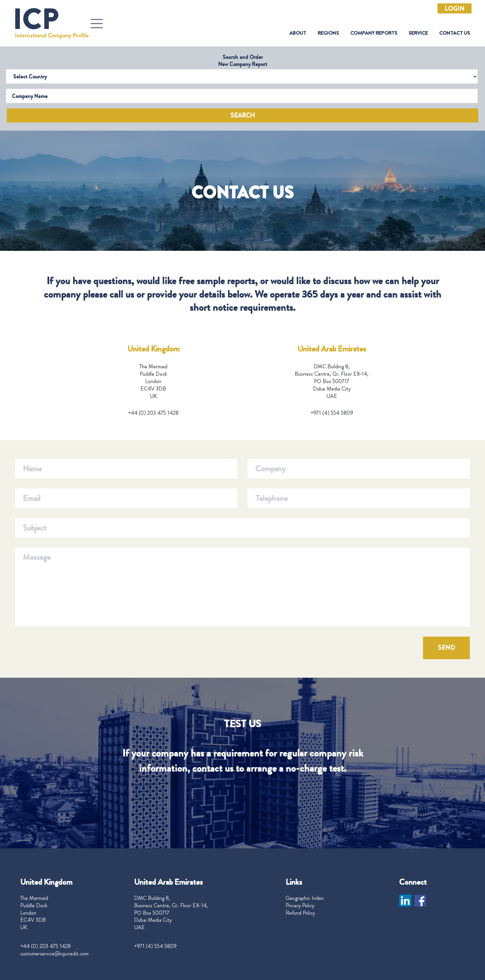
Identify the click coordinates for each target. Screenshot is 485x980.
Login (455, 9)
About (298, 33)
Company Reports (374, 33)
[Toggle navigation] (97, 24)
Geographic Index (305, 898)
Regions (328, 33)
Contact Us (455, 33)
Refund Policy (300, 913)
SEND (446, 648)
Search (243, 115)
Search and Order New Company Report (243, 61)
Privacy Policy (300, 906)
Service (418, 33)
